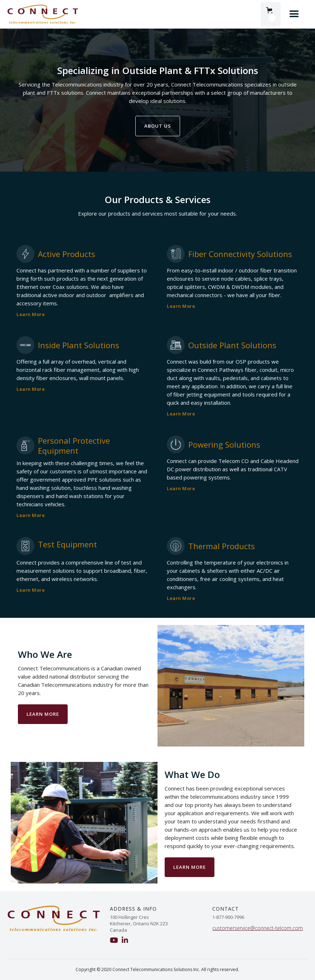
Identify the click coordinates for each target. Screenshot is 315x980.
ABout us (158, 126)
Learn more (43, 714)
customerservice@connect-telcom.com (258, 928)
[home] (43, 14)
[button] (271, 14)
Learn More (190, 867)
